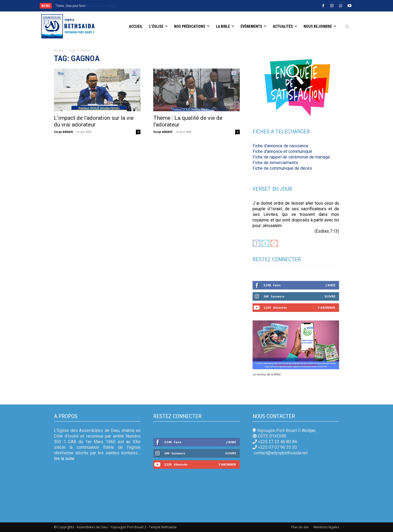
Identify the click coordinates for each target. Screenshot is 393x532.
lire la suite (64, 458)
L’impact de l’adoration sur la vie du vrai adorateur (94, 121)
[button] (347, 26)
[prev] (178, 6)
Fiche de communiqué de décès (282, 168)
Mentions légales (326, 527)
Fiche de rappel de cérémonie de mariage (291, 157)
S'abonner (327, 307)
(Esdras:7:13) (327, 231)
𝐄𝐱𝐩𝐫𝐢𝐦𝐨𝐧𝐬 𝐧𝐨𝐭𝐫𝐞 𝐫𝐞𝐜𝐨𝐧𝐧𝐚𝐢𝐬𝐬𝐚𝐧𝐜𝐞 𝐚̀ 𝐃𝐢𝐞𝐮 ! (83, 6)
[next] (187, 6)
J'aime (331, 285)
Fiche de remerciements (275, 163)
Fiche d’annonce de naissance (280, 146)
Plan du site (300, 527)
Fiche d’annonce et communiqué (282, 151)
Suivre (330, 296)
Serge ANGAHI (63, 132)
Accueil (59, 50)
